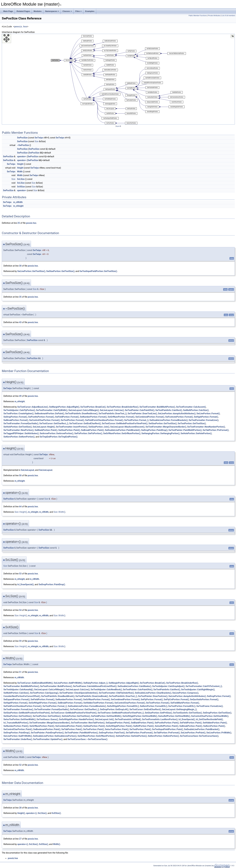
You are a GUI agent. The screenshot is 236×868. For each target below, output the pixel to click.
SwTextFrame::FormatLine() (210, 706)
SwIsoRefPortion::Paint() (167, 726)
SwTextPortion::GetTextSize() (192, 423)
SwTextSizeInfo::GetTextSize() (188, 713)
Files (79, 11)
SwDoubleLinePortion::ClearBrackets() (153, 693)
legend (118, 126)
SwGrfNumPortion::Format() (121, 417)
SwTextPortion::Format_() (136, 420)
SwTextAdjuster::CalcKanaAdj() (18, 690)
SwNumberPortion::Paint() (16, 726)
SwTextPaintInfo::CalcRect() (169, 410)
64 (20, 507)
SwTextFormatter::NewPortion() (19, 430)
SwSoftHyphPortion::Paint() (119, 726)
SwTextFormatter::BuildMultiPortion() (157, 407)
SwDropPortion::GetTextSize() (217, 713)
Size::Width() (59, 512)
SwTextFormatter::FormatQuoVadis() (21, 423)
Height (20, 164)
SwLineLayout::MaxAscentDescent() (127, 427)
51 (20, 672)
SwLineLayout (28, 470)
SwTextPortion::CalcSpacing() (44, 693)
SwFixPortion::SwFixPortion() (88, 433)
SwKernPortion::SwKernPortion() (19, 437)
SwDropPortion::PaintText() (112, 733)
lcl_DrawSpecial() (26, 584)
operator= (22, 156)
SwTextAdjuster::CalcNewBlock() (106, 690)
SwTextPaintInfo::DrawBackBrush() (58, 696)
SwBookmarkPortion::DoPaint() (49, 413)
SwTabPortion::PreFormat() (216, 430)
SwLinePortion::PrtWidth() (219, 733)
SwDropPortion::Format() (15, 417)
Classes (67, 11)
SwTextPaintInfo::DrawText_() (113, 413)
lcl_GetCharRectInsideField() (209, 719)
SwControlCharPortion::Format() (45, 420)
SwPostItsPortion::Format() (41, 417)
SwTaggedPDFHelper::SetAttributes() (21, 433)
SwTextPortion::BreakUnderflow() (123, 407)
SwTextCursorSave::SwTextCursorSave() (199, 736)
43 (20, 322)
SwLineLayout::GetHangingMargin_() (179, 709)
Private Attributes (214, 16)
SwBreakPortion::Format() (16, 420)
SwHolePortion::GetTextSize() (18, 427)
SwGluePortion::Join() (99, 427)
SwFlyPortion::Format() (152, 699)
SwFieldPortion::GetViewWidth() (106, 716)
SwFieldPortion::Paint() (191, 723)
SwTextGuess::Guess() (47, 719)
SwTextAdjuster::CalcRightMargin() (198, 690)
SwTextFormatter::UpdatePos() (48, 739)
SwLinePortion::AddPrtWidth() (68, 683)
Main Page (8, 11)
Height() (21, 813)
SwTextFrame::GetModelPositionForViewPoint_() (121, 713)
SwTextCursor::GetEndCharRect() (85, 423)
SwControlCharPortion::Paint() (18, 729)
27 (20, 839)
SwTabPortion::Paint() (72, 729)
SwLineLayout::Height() (44, 427)
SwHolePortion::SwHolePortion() (196, 433)
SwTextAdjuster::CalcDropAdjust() (168, 686)
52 (20, 765)
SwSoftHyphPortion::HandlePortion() (77, 719)
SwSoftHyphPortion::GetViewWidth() (140, 716)
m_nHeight (18, 206)
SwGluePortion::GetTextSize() (60, 271)
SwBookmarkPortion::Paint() (47, 729)
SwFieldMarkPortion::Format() (185, 703)
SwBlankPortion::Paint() (46, 430)
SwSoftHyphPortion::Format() (43, 703)
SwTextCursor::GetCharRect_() (54, 423)
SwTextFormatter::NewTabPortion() (88, 723)
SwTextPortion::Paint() (140, 729)
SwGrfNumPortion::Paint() (42, 726)
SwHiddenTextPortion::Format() (98, 703)
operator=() (31, 813)
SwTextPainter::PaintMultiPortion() (185, 430)
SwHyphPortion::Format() (206, 417)
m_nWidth (18, 202)
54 (20, 610)
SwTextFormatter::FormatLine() (203, 420)
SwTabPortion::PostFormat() (139, 733)
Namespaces (52, 11)
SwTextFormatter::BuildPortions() (56, 686)
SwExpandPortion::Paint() (118, 723)
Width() (57, 844)
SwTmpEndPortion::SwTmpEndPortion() (59, 437)
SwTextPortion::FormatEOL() (182, 706)
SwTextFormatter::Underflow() (18, 739)
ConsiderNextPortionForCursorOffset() (22, 696)
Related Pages (23, 11)
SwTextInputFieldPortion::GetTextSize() (98, 271)
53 (20, 574)
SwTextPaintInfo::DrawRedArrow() (81, 413)
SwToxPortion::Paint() (93, 729)
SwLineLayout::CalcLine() (112, 410)
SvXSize (21, 187)
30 (20, 266)
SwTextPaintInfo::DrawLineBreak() (92, 696)
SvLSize (21, 179)
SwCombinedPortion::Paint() (69, 726)
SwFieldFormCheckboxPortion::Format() (104, 420)
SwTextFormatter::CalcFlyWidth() (52, 410)
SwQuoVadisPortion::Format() (204, 699)
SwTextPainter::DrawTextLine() (142, 413)
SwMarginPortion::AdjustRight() (64, 407)
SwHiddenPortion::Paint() (215, 723)
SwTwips (39, 138)
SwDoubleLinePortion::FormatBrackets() (169, 420)
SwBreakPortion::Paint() (92, 430)
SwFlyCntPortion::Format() (176, 699)
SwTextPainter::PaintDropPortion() (47, 733)
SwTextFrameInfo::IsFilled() (128, 719)
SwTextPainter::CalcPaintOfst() (140, 410)
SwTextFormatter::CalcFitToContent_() (204, 686)
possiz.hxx (21, 27)
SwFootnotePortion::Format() (179, 417)
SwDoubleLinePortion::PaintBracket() (123, 430)
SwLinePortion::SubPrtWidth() (18, 736)
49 (20, 396)
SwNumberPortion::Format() (93, 417)
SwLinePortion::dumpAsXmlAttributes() (177, 413)
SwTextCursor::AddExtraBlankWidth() (35, 683)
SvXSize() (56, 813)
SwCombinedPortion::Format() (150, 417)
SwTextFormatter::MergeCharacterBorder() (166, 427)
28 (20, 808)
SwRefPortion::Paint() (144, 726)
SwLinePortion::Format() (208, 413)
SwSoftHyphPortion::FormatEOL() (123, 706)
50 (20, 475)
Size (37, 141)
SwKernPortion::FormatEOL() (154, 706)
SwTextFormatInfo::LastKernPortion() (160, 719)
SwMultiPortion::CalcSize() (196, 410)
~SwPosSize (23, 145)
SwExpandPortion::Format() (17, 699)
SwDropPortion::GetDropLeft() (114, 709)
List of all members (228, 16)
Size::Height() (21, 512)
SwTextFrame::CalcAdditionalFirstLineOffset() (95, 686)
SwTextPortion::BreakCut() (93, 407)
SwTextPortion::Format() (73, 420)
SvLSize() (42, 813)
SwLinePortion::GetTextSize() (31, 271)
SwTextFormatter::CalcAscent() (191, 407)
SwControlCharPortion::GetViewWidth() (210, 716)
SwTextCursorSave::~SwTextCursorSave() (87, 739)
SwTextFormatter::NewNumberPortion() (206, 427)
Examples (90, 11)
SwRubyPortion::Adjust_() (96, 683)
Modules (38, 11)
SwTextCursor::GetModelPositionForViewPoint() (125, 423)
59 (20, 641)
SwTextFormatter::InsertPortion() (72, 427)
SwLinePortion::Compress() (185, 693)
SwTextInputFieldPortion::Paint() (168, 729)
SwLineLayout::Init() (104, 719)
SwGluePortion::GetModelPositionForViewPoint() (27, 713)
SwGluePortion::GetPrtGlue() (158, 713)
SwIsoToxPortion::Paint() (117, 729)
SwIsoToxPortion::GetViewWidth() (20, 719)
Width (20, 172)
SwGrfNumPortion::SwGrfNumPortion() (122, 433)
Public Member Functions (198, 16)
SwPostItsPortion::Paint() (167, 723)
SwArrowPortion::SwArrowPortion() (57, 433)
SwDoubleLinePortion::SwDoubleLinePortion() (55, 736)
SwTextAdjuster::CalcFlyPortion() (19, 410)
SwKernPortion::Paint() (214, 726)
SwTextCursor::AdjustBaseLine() (33, 407)
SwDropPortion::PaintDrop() (154, 430)
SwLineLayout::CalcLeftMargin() (84, 410)
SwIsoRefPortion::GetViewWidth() (174, 716)
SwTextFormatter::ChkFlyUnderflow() (116, 693)
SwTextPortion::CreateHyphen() (19, 413)
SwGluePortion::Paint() (69, 430)
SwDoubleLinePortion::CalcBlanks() (134, 686)
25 (19, 223)
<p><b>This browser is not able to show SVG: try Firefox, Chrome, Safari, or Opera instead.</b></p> (118, 79)
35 (20, 297)
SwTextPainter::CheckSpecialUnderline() (79, 693)
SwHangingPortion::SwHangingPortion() (160, 433)
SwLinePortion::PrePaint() (193, 733)
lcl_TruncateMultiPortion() (16, 723)
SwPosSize (22, 138)
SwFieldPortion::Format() (67, 417)
